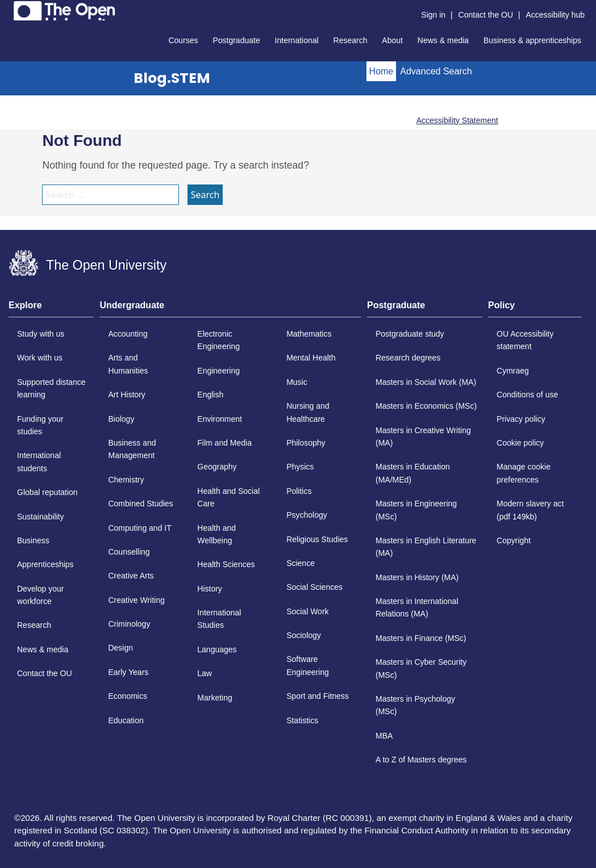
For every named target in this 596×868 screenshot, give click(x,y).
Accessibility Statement (457, 120)
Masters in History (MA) (417, 577)
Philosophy (306, 443)
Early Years (128, 672)
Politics (299, 491)
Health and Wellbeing (216, 534)
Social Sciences (314, 587)
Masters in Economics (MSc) (426, 406)
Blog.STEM (172, 78)
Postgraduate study (410, 334)
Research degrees (408, 358)
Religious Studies (317, 539)
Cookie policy (520, 443)
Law (205, 673)
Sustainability (41, 517)
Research (351, 40)
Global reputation (47, 492)
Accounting (128, 334)
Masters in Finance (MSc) (421, 638)
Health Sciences (226, 564)
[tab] (51, 309)
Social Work (307, 611)
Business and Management (132, 449)
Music (297, 382)
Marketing (214, 698)
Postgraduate (236, 40)
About (392, 40)
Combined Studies (140, 504)
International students (39, 462)
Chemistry (126, 480)
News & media (443, 40)
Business (33, 540)
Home (382, 71)
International (297, 40)
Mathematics (309, 334)
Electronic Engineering (218, 340)
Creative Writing (136, 600)
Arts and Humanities (128, 364)
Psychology (307, 515)
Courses (183, 40)
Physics (300, 467)
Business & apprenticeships (532, 40)
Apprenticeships (45, 564)
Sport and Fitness (318, 696)
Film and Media (224, 443)
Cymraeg (513, 371)
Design (120, 648)
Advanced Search (436, 71)
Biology (121, 419)
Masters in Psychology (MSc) (415, 705)
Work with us (40, 358)
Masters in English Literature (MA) (426, 547)
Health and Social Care (228, 497)
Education (126, 720)
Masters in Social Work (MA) (426, 382)
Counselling (129, 552)
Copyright (514, 540)
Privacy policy (521, 419)
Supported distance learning (51, 388)
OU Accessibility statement (525, 340)
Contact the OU (486, 15)
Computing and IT (139, 528)
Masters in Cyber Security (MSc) (421, 668)
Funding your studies (40, 425)
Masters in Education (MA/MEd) (413, 473)
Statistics (302, 720)
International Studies (219, 619)
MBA (384, 736)
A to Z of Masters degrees (421, 760)
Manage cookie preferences (524, 473)
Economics (127, 696)
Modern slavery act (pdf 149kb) (530, 510)
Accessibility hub (556, 15)
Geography (217, 467)
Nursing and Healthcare (308, 412)
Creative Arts (131, 576)
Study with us (41, 334)
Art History (126, 395)
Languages (217, 649)
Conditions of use (527, 395)
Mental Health (311, 358)
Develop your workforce (41, 595)
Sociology (304, 635)
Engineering (218, 371)
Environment (220, 419)
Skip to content (9, 9)
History (210, 589)
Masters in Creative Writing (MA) (423, 437)
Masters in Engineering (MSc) (416, 510)
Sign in (433, 15)
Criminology (129, 624)
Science (301, 563)
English (210, 395)
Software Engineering (308, 665)
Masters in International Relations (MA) (417, 607)
